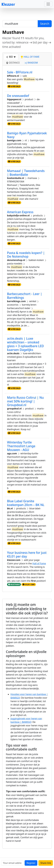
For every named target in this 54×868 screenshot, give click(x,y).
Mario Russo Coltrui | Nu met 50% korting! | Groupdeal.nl (25, 401)
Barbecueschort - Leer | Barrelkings (25, 296)
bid (11, 57)
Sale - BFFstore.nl (20, 72)
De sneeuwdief (18, 96)
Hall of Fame (39, 563)
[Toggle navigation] (48, 4)
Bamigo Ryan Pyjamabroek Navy (27, 135)
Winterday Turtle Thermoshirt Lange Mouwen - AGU (21, 446)
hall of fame (30, 57)
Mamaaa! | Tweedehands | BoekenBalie (26, 173)
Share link (46, 863)
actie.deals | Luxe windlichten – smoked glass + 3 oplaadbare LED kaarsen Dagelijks (25, 344)
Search (45, 24)
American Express (20, 212)
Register (31, 863)
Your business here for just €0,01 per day (27, 554)
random (31, 63)
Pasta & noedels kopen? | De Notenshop (26, 255)
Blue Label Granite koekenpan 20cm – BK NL (26, 503)
